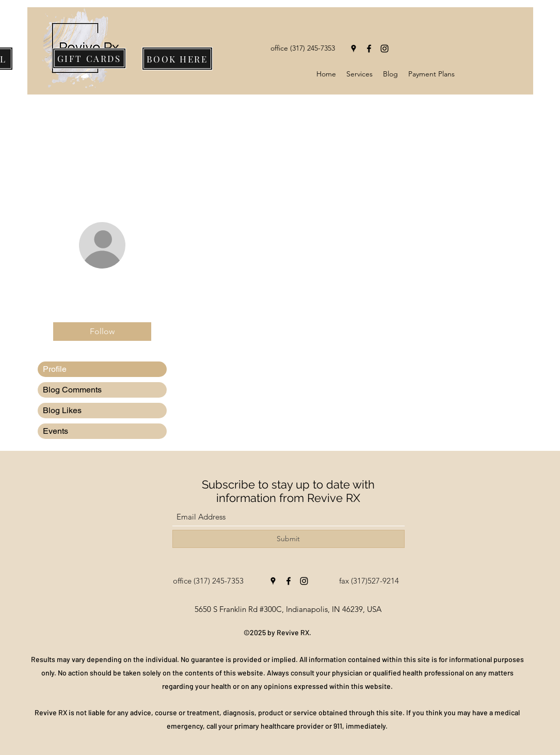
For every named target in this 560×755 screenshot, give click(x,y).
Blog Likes (62, 410)
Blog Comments (72, 390)
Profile (55, 369)
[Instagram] (385, 49)
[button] (359, 74)
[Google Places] (354, 49)
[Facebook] (369, 49)
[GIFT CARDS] (89, 58)
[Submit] (289, 539)
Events (55, 431)
